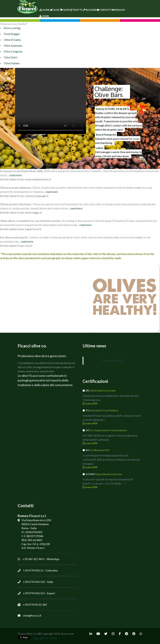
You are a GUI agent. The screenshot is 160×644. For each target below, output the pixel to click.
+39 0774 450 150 (34, 582)
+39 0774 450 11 (33, 570)
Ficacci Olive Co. (113, 361)
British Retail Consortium (103, 391)
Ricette (76, 10)
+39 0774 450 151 (34, 593)
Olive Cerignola (13, 51)
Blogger (90, 10)
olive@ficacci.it (32, 615)
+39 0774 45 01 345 (35, 605)
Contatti (104, 10)
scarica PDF (90, 404)
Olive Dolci (10, 57)
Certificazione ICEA (100, 450)
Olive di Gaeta (12, 40)
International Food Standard (104, 410)
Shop (65, 10)
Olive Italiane (12, 63)
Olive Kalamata (13, 46)
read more (16, 175)
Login (44, 16)
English (118, 10)
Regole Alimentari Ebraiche (108, 474)
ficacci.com (68, 634)
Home (44, 10)
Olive (55, 10)
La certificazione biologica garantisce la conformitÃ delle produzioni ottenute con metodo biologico (111, 460)
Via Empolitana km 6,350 (36, 520)
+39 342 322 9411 (34, 559)
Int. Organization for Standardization (109, 430)
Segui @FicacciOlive (45, 638)
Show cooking (12, 28)
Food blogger (12, 34)
